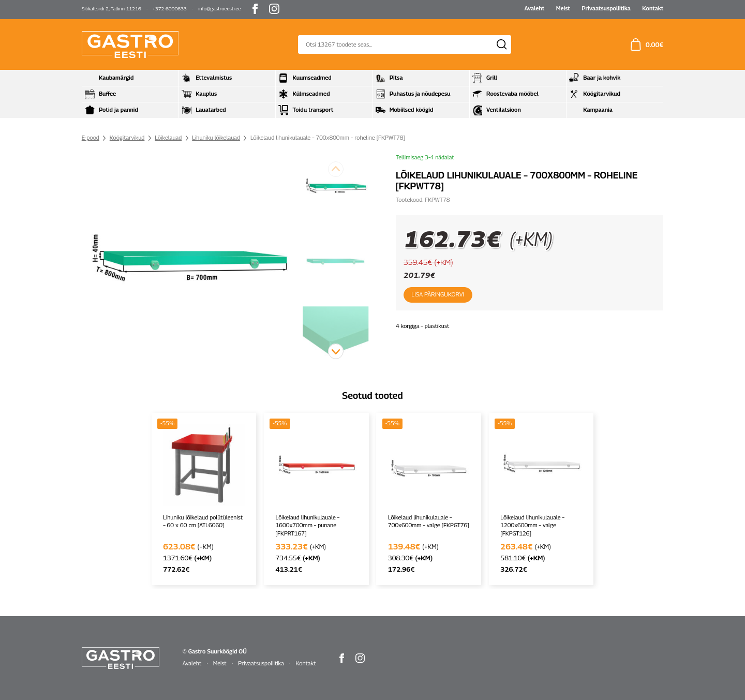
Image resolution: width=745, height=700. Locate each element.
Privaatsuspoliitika (606, 8)
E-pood (91, 138)
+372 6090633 (170, 9)
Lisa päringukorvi (437, 294)
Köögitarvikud (127, 138)
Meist (563, 8)
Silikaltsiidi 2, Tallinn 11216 (111, 9)
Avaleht (534, 8)
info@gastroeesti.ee (219, 9)
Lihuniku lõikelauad (216, 138)
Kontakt (653, 8)
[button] (336, 351)
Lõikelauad (168, 138)
